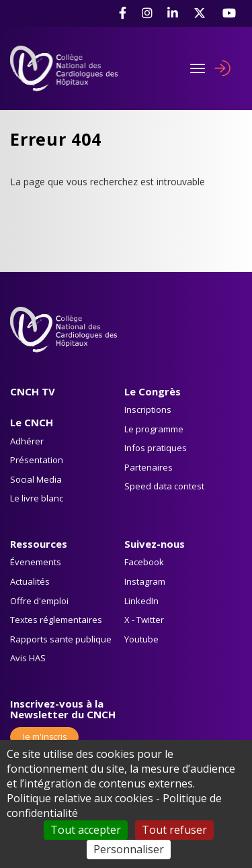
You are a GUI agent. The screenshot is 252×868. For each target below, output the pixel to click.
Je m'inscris (45, 737)
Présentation (37, 460)
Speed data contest (164, 486)
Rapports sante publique (61, 639)
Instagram (145, 581)
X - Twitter (144, 620)
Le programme (154, 429)
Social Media (36, 479)
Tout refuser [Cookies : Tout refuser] (174, 830)
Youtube (141, 639)
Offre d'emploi (39, 601)
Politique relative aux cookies (80, 798)
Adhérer (27, 441)
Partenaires (149, 467)
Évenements (36, 562)
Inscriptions (148, 409)
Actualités (30, 581)
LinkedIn (141, 601)
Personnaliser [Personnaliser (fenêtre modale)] (129, 849)
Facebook (144, 562)
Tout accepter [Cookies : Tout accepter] (86, 830)
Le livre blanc (37, 498)
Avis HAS (28, 658)
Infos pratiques (156, 448)
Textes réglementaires (56, 620)
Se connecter (222, 68)
